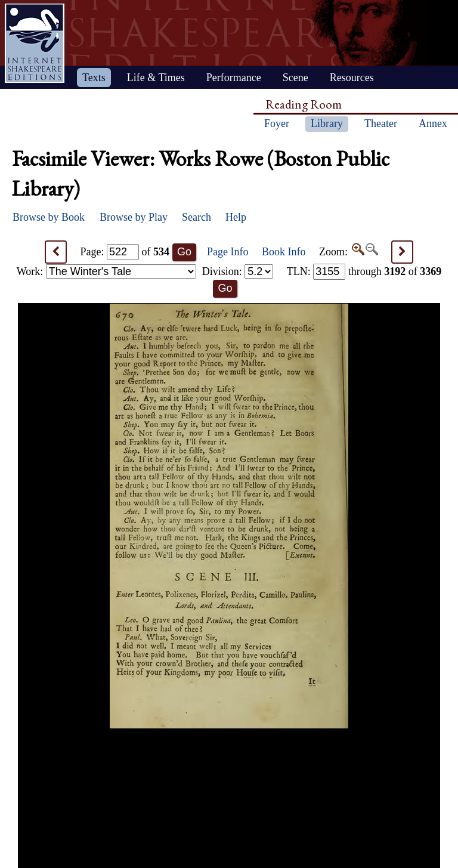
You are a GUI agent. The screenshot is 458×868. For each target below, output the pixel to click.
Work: (106, 271)
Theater (381, 123)
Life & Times (156, 78)
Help (236, 217)
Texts (94, 78)
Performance (234, 78)
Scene (295, 78)
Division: (238, 271)
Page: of (125, 252)
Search (196, 217)
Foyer (277, 123)
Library (327, 123)
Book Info (284, 252)
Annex (433, 123)
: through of (364, 271)
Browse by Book (49, 217)
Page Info (228, 252)
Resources (352, 78)
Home (35, 43)
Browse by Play (134, 217)
